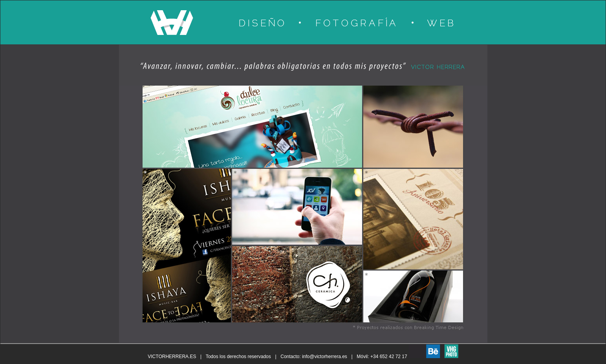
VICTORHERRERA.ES (172, 357)
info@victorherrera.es (325, 357)
